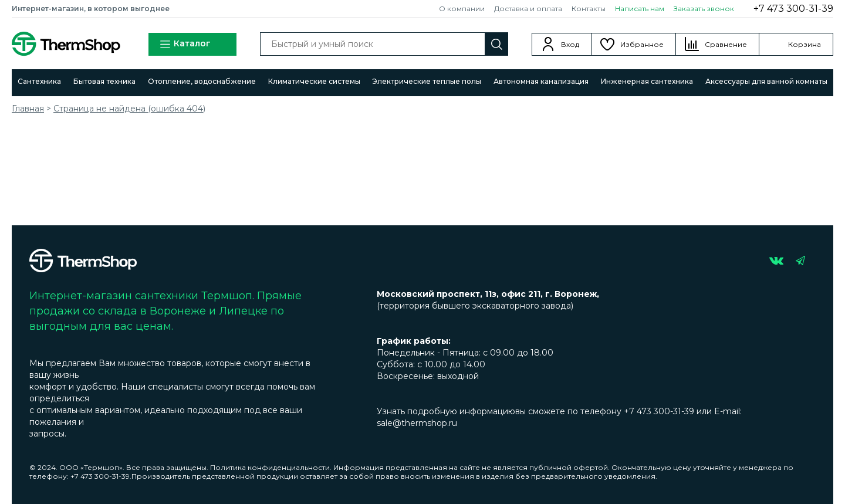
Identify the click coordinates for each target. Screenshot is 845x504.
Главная (28, 109)
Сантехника (39, 81)
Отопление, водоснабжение (202, 81)
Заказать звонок (704, 9)
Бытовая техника (104, 81)
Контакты (589, 9)
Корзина (805, 44)
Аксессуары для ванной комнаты (766, 81)
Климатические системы (314, 81)
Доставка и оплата (528, 9)
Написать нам (640, 9)
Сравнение (726, 44)
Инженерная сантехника (647, 81)
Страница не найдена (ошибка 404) (129, 109)
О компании (462, 9)
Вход (570, 44)
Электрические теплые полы (427, 81)
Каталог (185, 44)
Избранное (642, 44)
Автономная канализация (541, 81)
